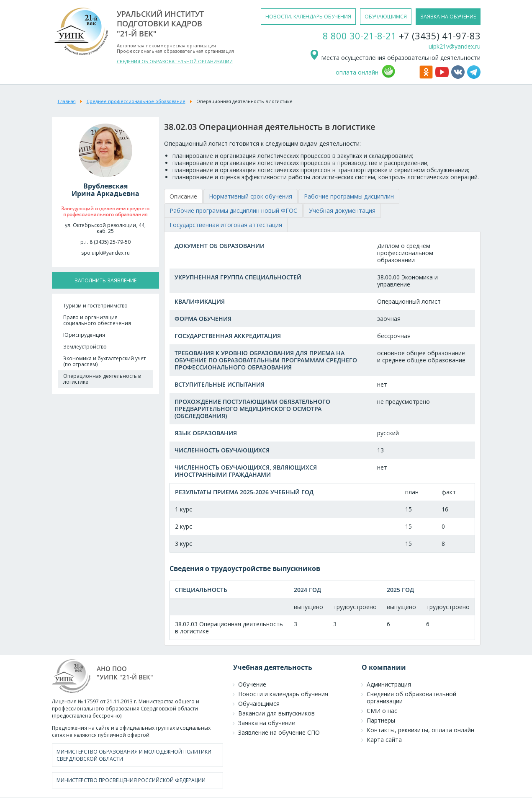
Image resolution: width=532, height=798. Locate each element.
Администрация (389, 684)
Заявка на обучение (267, 723)
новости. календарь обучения (308, 17)
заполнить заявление (105, 280)
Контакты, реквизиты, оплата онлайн (420, 730)
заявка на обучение (448, 17)
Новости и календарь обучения (283, 694)
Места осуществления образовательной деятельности (395, 58)
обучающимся (386, 17)
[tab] (183, 196)
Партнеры (381, 720)
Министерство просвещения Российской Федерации (131, 780)
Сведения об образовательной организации (411, 697)
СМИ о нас (382, 711)
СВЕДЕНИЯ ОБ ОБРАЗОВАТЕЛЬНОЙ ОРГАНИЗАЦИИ (175, 61)
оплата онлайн (357, 72)
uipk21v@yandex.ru (455, 46)
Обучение (252, 684)
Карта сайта (384, 740)
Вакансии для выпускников (276, 713)
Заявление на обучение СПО (279, 732)
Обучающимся (259, 704)
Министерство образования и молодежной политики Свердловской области (134, 755)
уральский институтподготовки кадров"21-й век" (160, 24)
